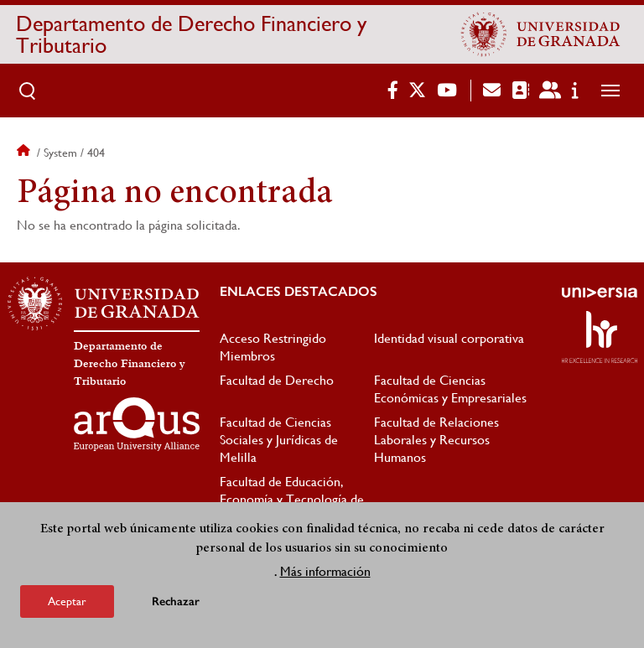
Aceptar (67, 602)
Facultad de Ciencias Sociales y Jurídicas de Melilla (279, 440)
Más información (325, 572)
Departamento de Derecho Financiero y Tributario (191, 34)
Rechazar (176, 602)
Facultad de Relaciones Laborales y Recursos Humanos (436, 440)
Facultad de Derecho (277, 380)
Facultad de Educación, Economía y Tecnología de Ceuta (292, 499)
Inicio (25, 153)
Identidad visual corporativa (449, 338)
